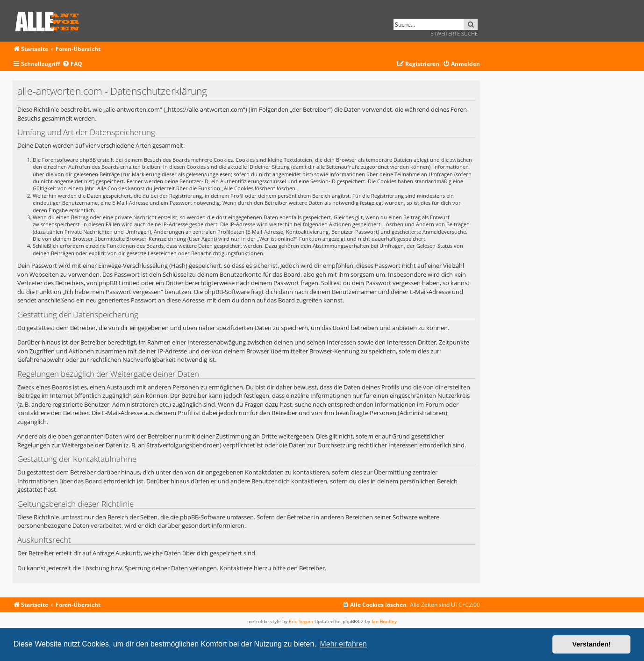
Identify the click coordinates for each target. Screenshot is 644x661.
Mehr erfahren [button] (343, 644)
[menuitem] (72, 64)
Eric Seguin (301, 621)
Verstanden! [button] (592, 644)
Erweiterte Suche (454, 33)
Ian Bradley (384, 621)
